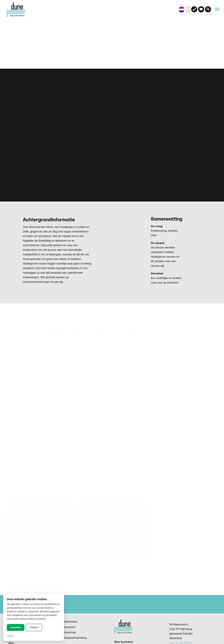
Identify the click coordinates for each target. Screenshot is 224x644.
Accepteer (16, 627)
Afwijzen (34, 627)
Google (10, 636)
